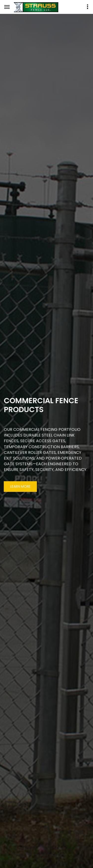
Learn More (20, 487)
